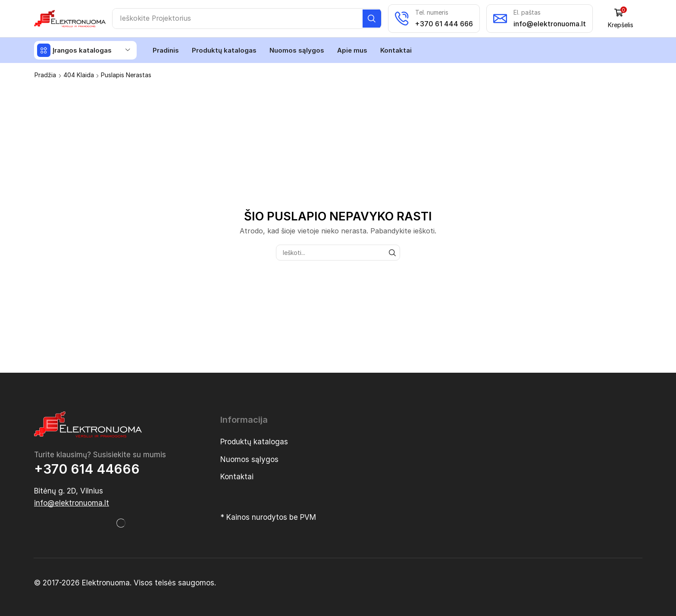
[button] (622, 18)
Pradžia (45, 74)
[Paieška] (373, 19)
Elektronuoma (106, 582)
